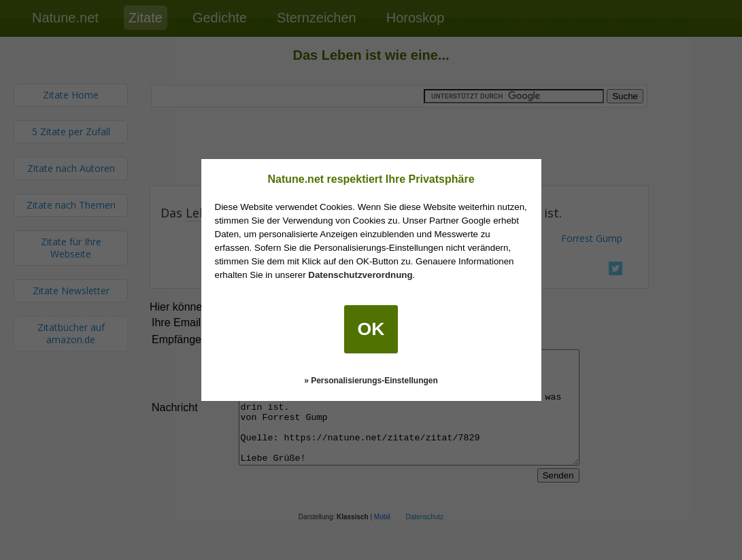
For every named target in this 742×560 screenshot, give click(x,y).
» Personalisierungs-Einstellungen (371, 381)
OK (371, 329)
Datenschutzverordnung (360, 275)
